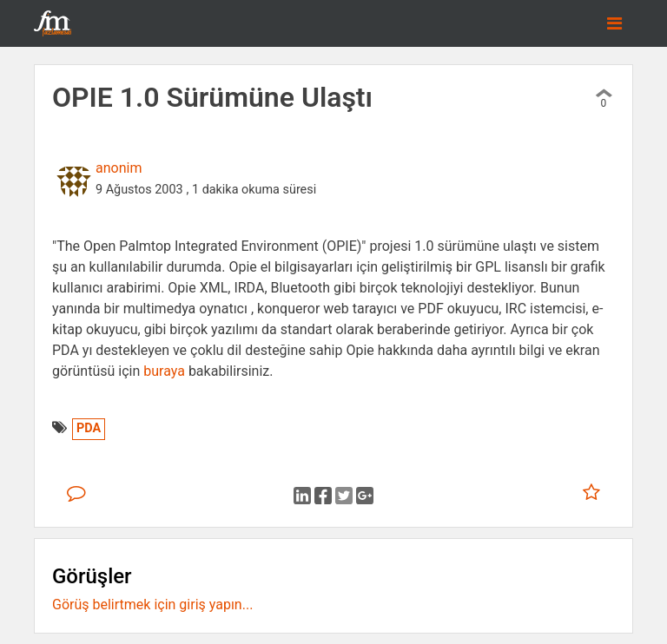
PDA (89, 428)
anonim (119, 168)
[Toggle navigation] (614, 23)
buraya (164, 371)
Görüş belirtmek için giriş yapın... (152, 605)
